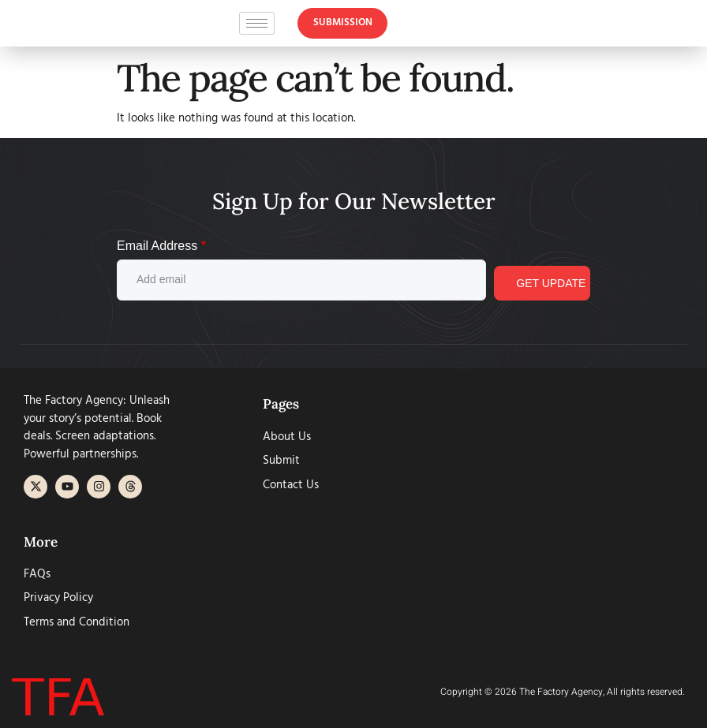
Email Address (161, 246)
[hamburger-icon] (257, 26)
